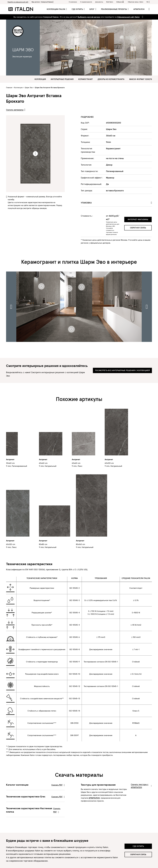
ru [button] (147, 2)
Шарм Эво (29, 88)
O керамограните (86, 2)
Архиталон (139, 9)
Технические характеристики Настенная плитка (35, 810)
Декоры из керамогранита (111, 79)
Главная (9, 88)
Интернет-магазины (138, 219)
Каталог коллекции (35, 785)
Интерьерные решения (62, 79)
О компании (73, 2)
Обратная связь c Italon (136, 2)
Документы (99, 2)
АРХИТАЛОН (94, 798)
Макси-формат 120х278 (141, 79)
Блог (92, 9)
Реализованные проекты (114, 9)
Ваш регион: (43, 2)
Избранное (120, 2)
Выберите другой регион (89, 17)
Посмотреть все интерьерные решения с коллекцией (122, 370)
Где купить (78, 9)
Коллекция (40, 79)
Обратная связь (138, 228)
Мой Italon (110, 2)
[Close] (142, 17)
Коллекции (18, 88)
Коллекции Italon (56, 9)
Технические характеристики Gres (35, 797)
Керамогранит (86, 79)
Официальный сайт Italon (128, 17)
